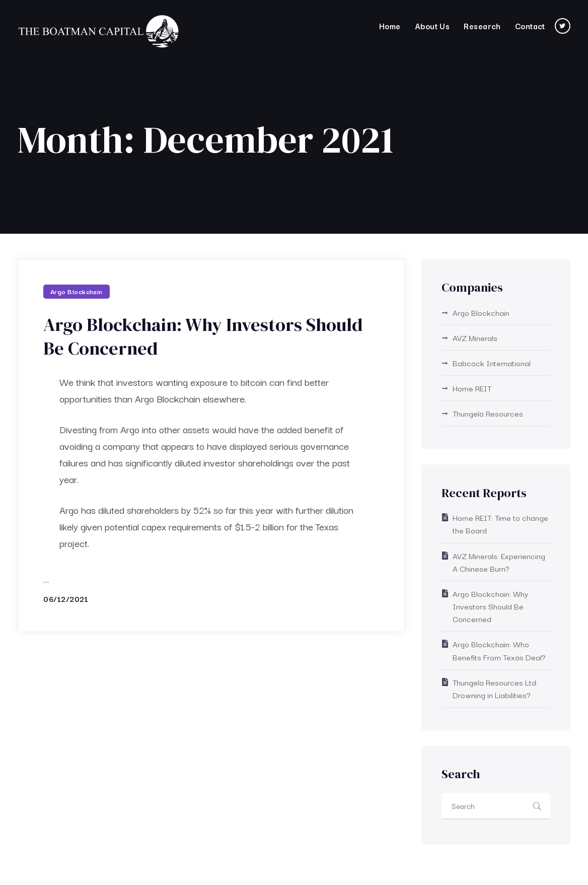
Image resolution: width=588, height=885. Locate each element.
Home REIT (472, 388)
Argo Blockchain (77, 291)
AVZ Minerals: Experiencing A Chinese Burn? (499, 562)
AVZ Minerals (475, 337)
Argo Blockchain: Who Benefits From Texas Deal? (499, 650)
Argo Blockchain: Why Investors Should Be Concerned (203, 336)
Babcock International (492, 363)
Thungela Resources (488, 413)
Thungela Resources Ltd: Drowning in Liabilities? (495, 688)
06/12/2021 (66, 599)
